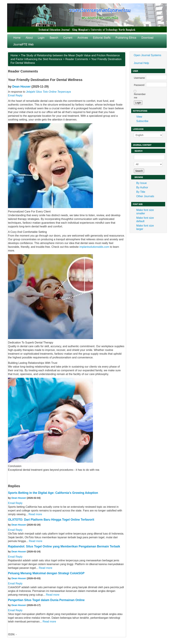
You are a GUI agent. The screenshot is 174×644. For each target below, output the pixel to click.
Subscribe (142, 121)
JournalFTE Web (23, 44)
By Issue (141, 183)
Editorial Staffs (102, 38)
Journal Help (141, 63)
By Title (141, 192)
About (29, 38)
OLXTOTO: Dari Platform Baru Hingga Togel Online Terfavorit (51, 520)
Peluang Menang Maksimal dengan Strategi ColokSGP (46, 573)
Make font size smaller (145, 212)
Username (139, 78)
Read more (35, 514)
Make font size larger (145, 227)
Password (139, 85)
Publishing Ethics (126, 38)
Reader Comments (77, 59)
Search (54, 38)
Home (17, 38)
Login (41, 38)
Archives (83, 38)
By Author (142, 187)
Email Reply (15, 95)
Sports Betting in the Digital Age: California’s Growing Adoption (53, 493)
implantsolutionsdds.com (94, 247)
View (139, 117)
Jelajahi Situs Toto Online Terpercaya (48, 92)
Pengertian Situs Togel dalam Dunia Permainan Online (46, 600)
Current (68, 38)
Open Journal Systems (147, 55)
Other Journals (145, 196)
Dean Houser (21, 87)
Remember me (140, 96)
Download (147, 38)
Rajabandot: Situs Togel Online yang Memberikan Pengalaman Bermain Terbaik (64, 546)
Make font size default (145, 220)
